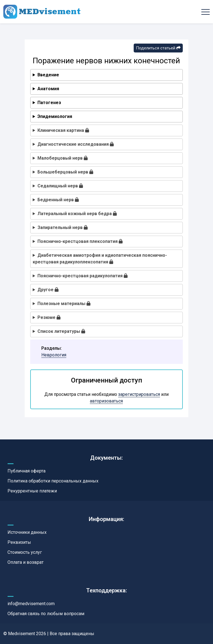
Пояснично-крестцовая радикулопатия (83, 276)
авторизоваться (106, 401)
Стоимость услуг (25, 552)
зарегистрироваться (139, 394)
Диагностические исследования (76, 144)
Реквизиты (19, 542)
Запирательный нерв (63, 227)
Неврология (54, 355)
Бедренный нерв (58, 200)
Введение (48, 75)
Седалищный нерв (60, 186)
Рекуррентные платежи (32, 491)
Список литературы (61, 331)
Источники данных (27, 532)
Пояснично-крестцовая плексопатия (80, 241)
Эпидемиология (55, 116)
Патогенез (49, 103)
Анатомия (48, 89)
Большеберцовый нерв (65, 172)
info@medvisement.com (31, 604)
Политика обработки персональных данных (53, 481)
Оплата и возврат (26, 562)
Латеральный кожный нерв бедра (77, 214)
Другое (48, 290)
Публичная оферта (26, 471)
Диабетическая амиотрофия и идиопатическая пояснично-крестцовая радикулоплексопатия (100, 259)
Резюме (49, 317)
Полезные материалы (64, 304)
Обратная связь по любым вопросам (46, 614)
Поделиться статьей (158, 48)
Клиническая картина (63, 130)
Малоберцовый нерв (63, 158)
